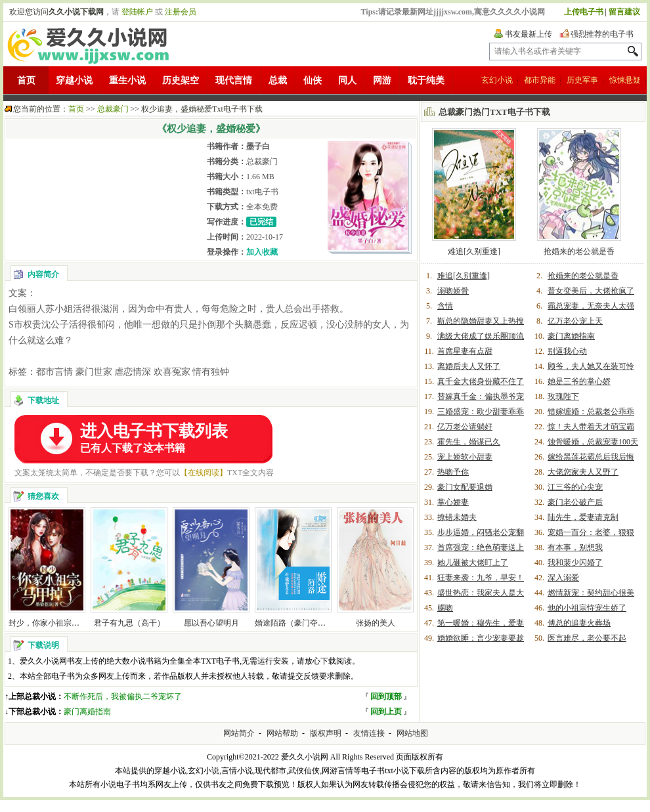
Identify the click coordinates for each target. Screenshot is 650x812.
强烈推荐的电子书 (602, 34)
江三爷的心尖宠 (575, 487)
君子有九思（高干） (129, 623)
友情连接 (369, 733)
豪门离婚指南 (87, 712)
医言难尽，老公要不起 (587, 638)
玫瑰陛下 (563, 396)
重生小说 (127, 80)
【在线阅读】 (204, 473)
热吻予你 (453, 472)
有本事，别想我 (575, 547)
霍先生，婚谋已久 (469, 442)
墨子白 (258, 146)
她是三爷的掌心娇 (579, 381)
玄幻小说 (497, 80)
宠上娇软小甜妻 (465, 457)
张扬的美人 (376, 623)
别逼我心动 (567, 351)
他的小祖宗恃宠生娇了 (587, 608)
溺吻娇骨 (453, 291)
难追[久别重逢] (474, 251)
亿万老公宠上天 (575, 321)
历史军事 (582, 80)
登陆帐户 (137, 12)
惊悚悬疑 (625, 80)
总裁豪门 (113, 109)
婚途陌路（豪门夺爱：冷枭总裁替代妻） (326, 623)
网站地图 (412, 733)
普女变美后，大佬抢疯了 (591, 291)
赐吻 (445, 608)
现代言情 (234, 80)
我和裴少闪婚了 (575, 563)
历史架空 (181, 80)
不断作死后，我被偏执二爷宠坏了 (123, 696)
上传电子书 (584, 12)
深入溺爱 (563, 578)
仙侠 (313, 80)
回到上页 (386, 712)
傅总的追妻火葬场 (579, 623)
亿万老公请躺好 (465, 427)
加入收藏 (262, 252)
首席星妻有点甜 (465, 351)
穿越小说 (74, 80)
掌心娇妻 (453, 502)
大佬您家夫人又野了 (583, 472)
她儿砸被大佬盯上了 (473, 563)
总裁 (278, 80)
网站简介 (239, 733)
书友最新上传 (529, 34)
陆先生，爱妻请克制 (583, 517)
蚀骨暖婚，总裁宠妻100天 (593, 442)
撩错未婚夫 (457, 517)
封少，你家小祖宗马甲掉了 (56, 623)
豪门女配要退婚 (465, 487)
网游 (382, 80)
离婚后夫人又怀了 (469, 366)
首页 (26, 80)
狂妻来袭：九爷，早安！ (481, 578)
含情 (445, 306)
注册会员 (181, 12)
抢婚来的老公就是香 (579, 251)
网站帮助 (282, 733)
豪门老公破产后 (575, 502)
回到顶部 (386, 696)
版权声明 (326, 733)
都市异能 (540, 80)
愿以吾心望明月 (211, 623)
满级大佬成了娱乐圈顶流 (481, 336)
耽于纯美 (426, 80)
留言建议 (624, 12)
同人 (347, 80)
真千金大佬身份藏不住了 (481, 381)
